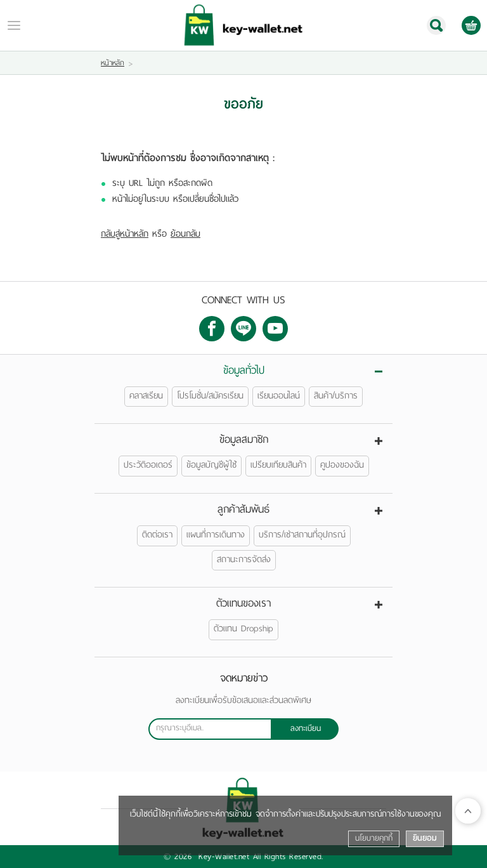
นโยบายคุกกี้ (374, 838)
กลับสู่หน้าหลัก (125, 234)
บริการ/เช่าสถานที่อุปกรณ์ (302, 535)
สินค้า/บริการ (336, 396)
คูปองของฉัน (342, 465)
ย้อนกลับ (185, 234)
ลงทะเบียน (306, 728)
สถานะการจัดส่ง (244, 559)
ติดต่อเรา (157, 535)
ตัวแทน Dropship (243, 628)
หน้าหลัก (113, 63)
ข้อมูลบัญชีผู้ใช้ (211, 465)
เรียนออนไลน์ (279, 396)
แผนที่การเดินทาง (216, 535)
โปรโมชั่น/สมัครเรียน (210, 396)
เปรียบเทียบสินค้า (278, 465)
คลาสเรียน (146, 396)
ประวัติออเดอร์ (148, 465)
